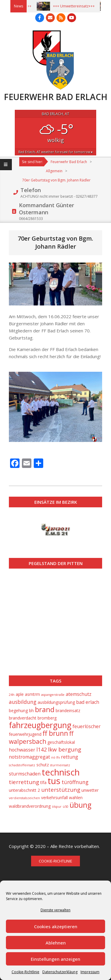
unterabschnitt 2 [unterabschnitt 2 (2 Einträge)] (24, 790)
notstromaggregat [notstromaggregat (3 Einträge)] (29, 757)
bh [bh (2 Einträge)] (31, 711)
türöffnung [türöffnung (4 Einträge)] (75, 782)
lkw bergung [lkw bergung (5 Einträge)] (65, 749)
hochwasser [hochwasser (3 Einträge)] (22, 750)
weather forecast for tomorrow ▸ (56, 152)
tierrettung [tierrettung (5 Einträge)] (24, 782)
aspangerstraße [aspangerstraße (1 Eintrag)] (53, 695)
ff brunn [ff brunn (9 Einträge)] (55, 733)
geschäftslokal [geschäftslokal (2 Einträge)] (61, 742)
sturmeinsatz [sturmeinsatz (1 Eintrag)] (60, 765)
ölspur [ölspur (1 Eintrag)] (57, 807)
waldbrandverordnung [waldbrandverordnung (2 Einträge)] (30, 806)
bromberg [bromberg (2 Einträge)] (47, 718)
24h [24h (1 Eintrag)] (12, 695)
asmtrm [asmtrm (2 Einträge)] (32, 694)
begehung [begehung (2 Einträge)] (18, 711)
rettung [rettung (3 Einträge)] (70, 757)
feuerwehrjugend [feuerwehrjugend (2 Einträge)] (25, 734)
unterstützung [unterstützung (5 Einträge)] (61, 790)
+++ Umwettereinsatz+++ (76, 6)
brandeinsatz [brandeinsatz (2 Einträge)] (68, 711)
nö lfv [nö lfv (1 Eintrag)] (55, 757)
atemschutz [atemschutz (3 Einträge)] (79, 694)
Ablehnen (56, 943)
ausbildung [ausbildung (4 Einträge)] (23, 702)
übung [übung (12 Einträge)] (81, 805)
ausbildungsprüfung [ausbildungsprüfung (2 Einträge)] (56, 702)
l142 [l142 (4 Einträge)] (42, 749)
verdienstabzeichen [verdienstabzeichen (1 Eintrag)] (24, 798)
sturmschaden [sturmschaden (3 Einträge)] (25, 774)
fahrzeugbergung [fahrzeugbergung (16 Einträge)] (40, 725)
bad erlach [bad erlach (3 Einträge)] (88, 702)
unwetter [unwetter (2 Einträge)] (90, 790)
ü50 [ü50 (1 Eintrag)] (66, 807)
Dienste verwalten (55, 910)
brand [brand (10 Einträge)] (45, 709)
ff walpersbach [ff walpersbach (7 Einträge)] (41, 737)
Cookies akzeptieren (56, 926)
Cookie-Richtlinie (25, 972)
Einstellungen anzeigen (55, 959)
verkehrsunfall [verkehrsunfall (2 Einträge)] (54, 798)
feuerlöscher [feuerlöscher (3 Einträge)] (87, 726)
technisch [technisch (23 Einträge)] (61, 772)
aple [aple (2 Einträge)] (20, 694)
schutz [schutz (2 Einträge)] (43, 765)
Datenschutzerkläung (60, 972)
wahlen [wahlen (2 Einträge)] (76, 798)
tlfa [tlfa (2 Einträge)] (43, 782)
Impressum (90, 972)
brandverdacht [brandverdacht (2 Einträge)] (23, 718)
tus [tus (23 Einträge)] (54, 781)
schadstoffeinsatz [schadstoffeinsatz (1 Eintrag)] (22, 765)
